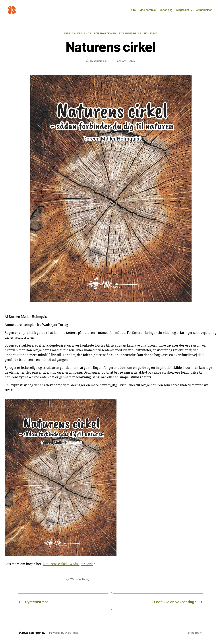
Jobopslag (166, 11)
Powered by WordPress (64, 635)
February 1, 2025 (125, 63)
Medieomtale (148, 11)
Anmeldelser (204, 11)
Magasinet (183, 11)
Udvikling (151, 36)
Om (133, 11)
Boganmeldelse (130, 36)
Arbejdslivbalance (77, 36)
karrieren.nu (100, 63)
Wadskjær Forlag (80, 582)
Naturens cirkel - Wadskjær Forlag (69, 567)
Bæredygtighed (105, 36)
